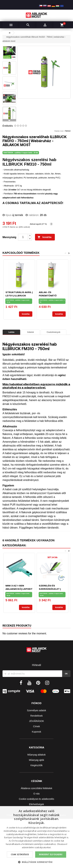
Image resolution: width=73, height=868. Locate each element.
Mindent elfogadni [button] (51, 854)
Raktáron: (32, 215)
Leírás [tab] (11, 332)
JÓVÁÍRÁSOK (36, 721)
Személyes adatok (36, 710)
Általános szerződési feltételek (36, 788)
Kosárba (44, 237)
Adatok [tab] (31, 332)
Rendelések (36, 716)
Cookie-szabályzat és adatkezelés (36, 799)
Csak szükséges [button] (20, 854)
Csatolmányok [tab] (53, 332)
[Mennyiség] (23, 237)
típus (7, 215)
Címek (36, 726)
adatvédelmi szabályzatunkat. (36, 847)
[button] (36, 862)
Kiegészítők (36, 765)
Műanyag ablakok (36, 755)
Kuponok (36, 732)
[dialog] (36, 837)
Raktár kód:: (59, 131)
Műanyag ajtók (36, 760)
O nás (36, 794)
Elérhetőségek (36, 804)
